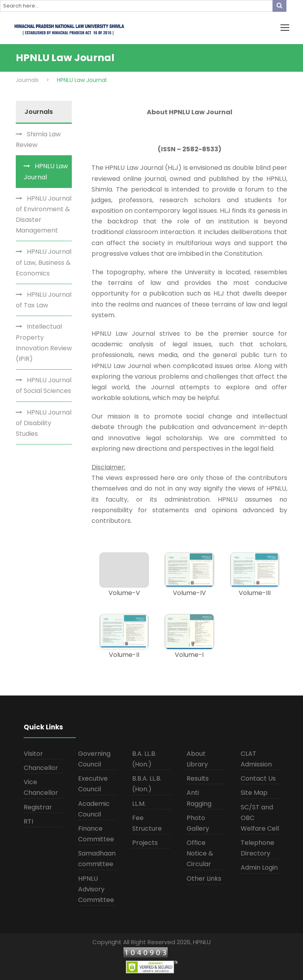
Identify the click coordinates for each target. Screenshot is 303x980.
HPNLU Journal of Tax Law (44, 300)
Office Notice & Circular (200, 853)
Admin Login (259, 867)
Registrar (38, 807)
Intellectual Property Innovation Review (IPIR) (44, 343)
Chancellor (41, 768)
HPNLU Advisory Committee (96, 889)
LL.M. (139, 804)
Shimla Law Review (38, 139)
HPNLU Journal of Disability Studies (44, 423)
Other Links (204, 879)
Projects (145, 843)
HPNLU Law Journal (46, 171)
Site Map (254, 793)
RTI (28, 821)
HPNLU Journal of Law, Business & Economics (44, 262)
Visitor (33, 754)
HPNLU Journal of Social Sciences (44, 385)
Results (198, 778)
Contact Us (258, 778)
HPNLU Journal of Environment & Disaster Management (44, 215)
